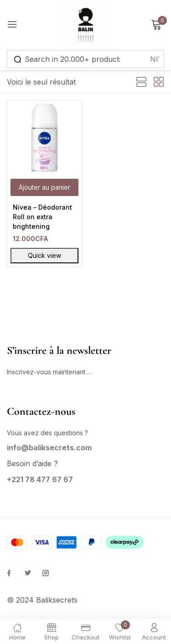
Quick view (44, 255)
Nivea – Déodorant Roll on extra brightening (42, 217)
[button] (44, 187)
